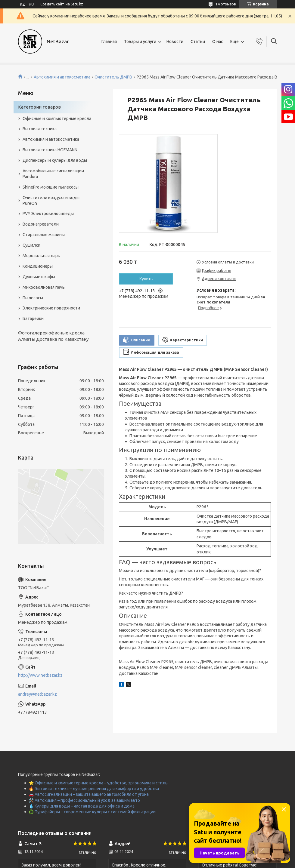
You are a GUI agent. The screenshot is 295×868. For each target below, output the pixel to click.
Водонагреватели (41, 224)
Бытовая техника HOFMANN (50, 150)
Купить (146, 279)
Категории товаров (39, 107)
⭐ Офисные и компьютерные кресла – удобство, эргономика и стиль (98, 783)
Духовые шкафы (39, 277)
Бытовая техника (40, 129)
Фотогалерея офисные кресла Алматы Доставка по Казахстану (53, 336)
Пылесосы (33, 298)
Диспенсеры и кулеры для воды (55, 160)
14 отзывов (226, 4)
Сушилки (31, 245)
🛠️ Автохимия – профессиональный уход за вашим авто (84, 800)
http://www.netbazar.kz (40, 675)
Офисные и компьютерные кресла (57, 119)
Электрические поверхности (51, 308)
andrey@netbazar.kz (37, 694)
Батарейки (33, 319)
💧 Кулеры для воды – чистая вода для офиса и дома (82, 806)
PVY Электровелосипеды (48, 214)
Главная (109, 42)
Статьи (198, 42)
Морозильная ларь (41, 256)
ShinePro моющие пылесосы (51, 187)
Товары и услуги (140, 42)
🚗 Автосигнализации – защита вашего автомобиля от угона (89, 794)
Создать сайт (52, 4)
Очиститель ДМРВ (113, 77)
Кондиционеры (38, 266)
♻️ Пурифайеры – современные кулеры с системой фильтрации (92, 812)
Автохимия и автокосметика (62, 77)
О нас (218, 42)
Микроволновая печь (44, 287)
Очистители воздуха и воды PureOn (51, 200)
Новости (175, 42)
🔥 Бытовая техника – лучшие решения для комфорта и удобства (94, 789)
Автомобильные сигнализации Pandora (53, 174)
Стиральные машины (44, 235)
